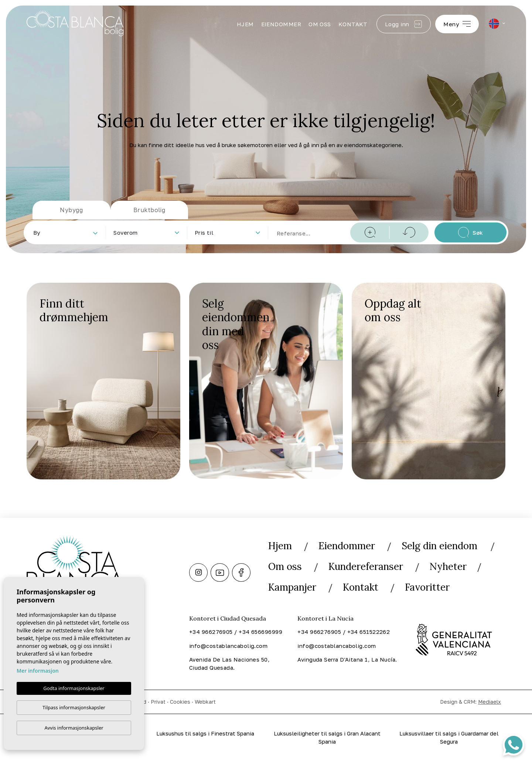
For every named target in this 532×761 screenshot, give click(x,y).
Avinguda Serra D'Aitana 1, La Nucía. (347, 659)
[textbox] (67, 233)
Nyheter (448, 566)
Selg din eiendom (441, 546)
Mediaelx (490, 702)
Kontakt (353, 24)
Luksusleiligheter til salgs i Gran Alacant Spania (327, 738)
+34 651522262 (369, 632)
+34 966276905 (211, 632)
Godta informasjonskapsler (74, 688)
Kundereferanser (366, 566)
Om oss (320, 24)
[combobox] (65, 232)
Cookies (180, 702)
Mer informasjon (38, 670)
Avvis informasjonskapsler (74, 728)
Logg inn (404, 24)
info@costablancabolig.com (228, 646)
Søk (470, 232)
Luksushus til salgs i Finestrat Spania (205, 733)
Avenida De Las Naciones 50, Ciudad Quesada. (229, 663)
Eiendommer (281, 24)
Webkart (205, 702)
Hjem (245, 24)
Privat (158, 702)
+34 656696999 (260, 632)
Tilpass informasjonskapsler (74, 707)
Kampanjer (292, 587)
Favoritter (427, 587)
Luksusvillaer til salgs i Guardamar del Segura (449, 738)
